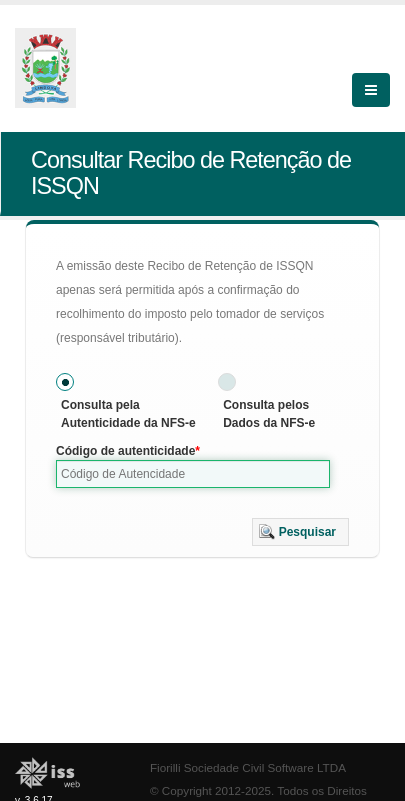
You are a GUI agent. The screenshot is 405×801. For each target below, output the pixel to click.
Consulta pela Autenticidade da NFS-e (128, 414)
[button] (300, 532)
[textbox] (193, 474)
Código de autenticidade (125, 451)
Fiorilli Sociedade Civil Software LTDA (248, 767)
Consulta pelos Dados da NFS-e (269, 414)
